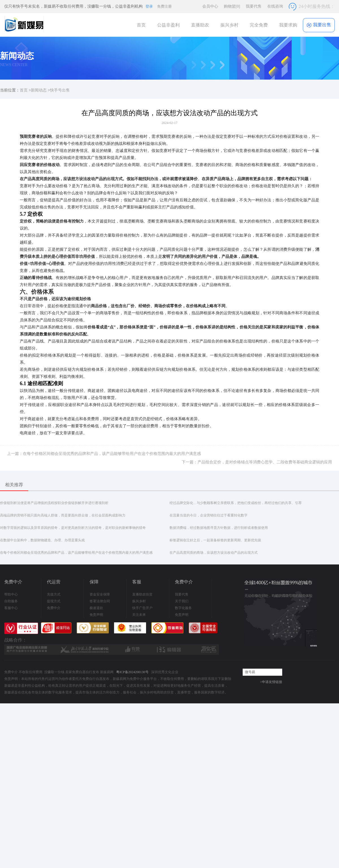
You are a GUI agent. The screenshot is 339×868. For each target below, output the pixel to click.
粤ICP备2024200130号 (132, 672)
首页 (141, 25)
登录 (149, 6)
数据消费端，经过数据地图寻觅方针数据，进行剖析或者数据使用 (219, 528)
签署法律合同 (100, 601)
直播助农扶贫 (142, 594)
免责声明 (96, 615)
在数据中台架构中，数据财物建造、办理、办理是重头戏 (42, 540)
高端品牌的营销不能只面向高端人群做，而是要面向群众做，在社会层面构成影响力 (63, 515)
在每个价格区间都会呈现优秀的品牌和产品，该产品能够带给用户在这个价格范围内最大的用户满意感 (76, 553)
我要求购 (288, 25)
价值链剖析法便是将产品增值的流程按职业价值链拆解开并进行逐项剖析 (54, 503)
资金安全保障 (100, 594)
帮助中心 (11, 594)
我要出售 (319, 25)
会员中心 (210, 6)
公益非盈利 (168, 25)
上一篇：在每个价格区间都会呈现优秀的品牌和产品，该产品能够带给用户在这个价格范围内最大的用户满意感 (104, 454)
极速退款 (96, 608)
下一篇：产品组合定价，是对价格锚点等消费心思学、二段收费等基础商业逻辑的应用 (257, 462)
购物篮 (232, 6)
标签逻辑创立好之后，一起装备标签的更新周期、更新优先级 (215, 540)
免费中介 (54, 608)
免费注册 (164, 6)
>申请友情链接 (271, 682)
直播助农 (200, 25)
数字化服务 (183, 608)
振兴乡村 (229, 25)
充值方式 (54, 594)
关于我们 (182, 601)
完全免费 (259, 25)
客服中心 (11, 608)
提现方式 (54, 601)
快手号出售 (60, 90)
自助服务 (11, 601)
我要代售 (254, 6)
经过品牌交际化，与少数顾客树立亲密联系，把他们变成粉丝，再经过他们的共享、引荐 (236, 503)
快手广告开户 (142, 608)
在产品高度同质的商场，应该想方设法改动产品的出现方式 (214, 553)
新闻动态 (39, 90)
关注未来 (139, 615)
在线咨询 (275, 6)
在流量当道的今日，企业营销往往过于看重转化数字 (208, 515)
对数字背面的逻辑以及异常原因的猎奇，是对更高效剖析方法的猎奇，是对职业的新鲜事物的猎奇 (73, 528)
